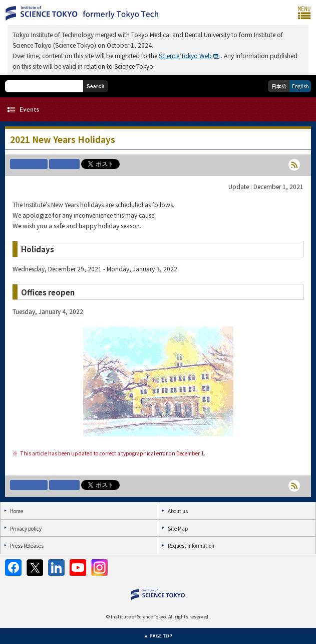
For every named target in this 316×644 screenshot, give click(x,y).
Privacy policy (26, 528)
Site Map (178, 528)
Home (17, 511)
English (300, 86)
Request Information (191, 545)
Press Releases (27, 545)
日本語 (279, 86)
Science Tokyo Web (185, 55)
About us (178, 511)
